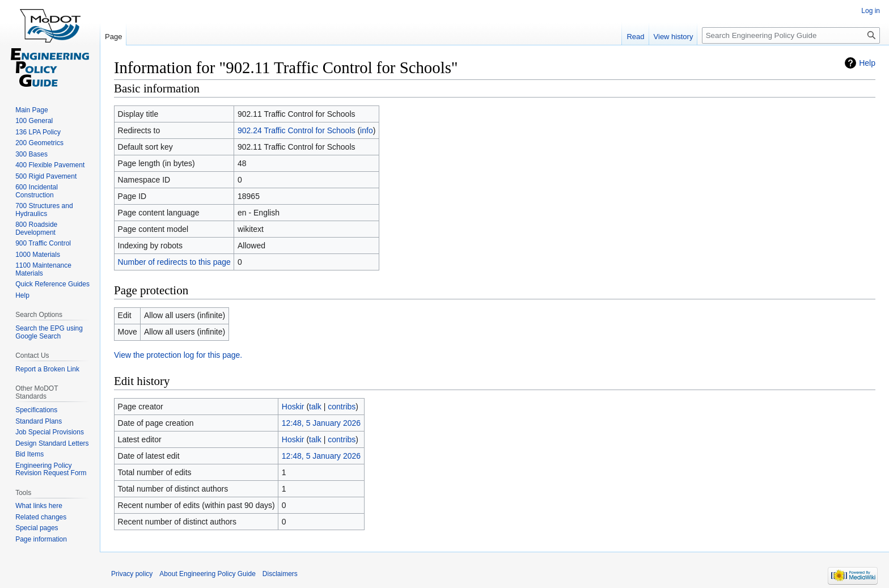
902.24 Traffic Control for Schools (297, 130)
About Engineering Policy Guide (207, 574)
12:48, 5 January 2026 (321, 423)
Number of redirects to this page (174, 262)
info (367, 130)
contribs (342, 407)
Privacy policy (132, 574)
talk (315, 407)
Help (867, 63)
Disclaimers (280, 574)
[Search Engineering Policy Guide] (791, 35)
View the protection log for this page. (178, 355)
